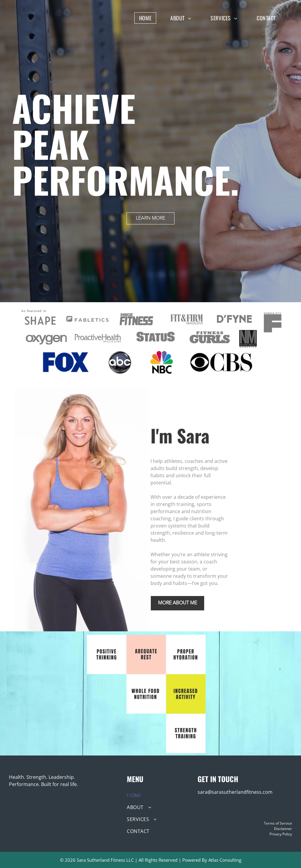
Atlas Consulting (225, 860)
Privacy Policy (281, 834)
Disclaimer (283, 829)
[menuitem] (150, 18)
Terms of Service (278, 823)
